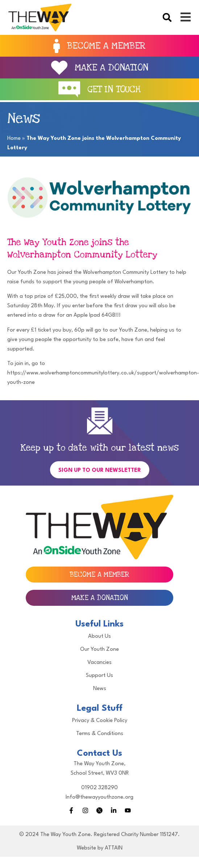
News (100, 689)
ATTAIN (114, 848)
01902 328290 (99, 788)
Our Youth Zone (99, 650)
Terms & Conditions (100, 734)
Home (14, 139)
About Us (99, 636)
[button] (167, 18)
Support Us (99, 676)
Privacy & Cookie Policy (100, 721)
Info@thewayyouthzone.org (99, 797)
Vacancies (99, 663)
